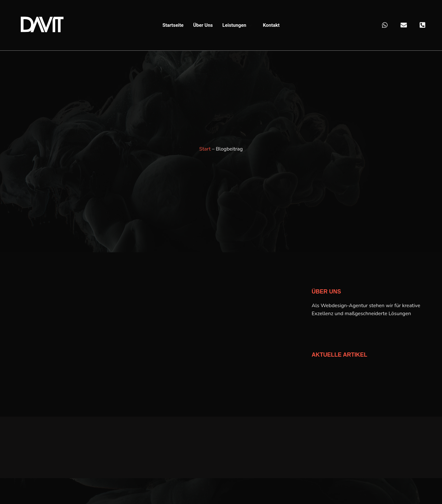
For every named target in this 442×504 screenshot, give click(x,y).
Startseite (173, 25)
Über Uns (203, 25)
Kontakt (271, 25)
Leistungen (238, 25)
